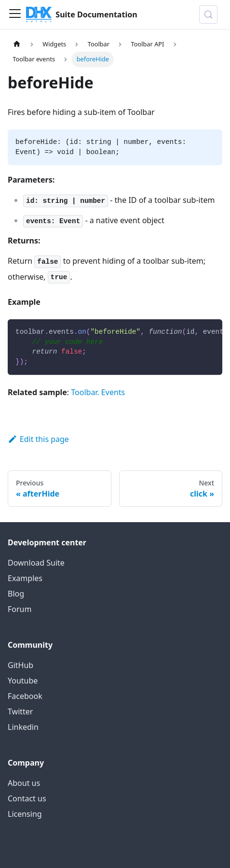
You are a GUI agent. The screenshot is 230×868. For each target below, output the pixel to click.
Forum (20, 609)
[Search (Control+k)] (208, 14)
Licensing (25, 814)
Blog (16, 594)
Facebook (25, 696)
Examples (25, 578)
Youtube (23, 681)
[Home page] (17, 44)
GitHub (20, 665)
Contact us (27, 798)
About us (24, 783)
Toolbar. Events (98, 392)
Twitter (20, 711)
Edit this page (38, 439)
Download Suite (36, 563)
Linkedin (23, 727)
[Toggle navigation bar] (15, 14)
